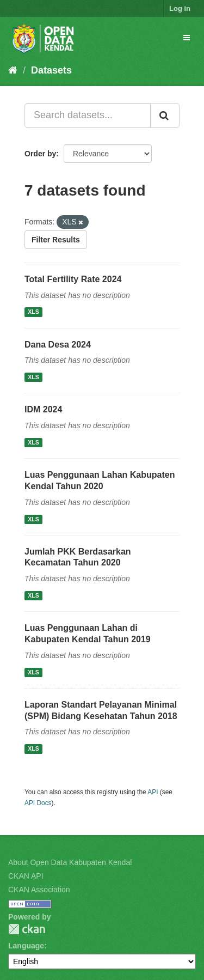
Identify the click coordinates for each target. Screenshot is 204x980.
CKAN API (26, 876)
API (153, 792)
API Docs (38, 803)
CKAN (27, 929)
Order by (40, 154)
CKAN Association (39, 890)
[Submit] (165, 115)
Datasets (51, 70)
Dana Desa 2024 (58, 345)
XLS (33, 312)
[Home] (13, 70)
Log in (180, 8)
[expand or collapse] (187, 38)
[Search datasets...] (88, 115)
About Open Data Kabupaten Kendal (70, 862)
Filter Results (56, 240)
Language (26, 946)
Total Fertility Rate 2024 (73, 279)
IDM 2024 (43, 409)
